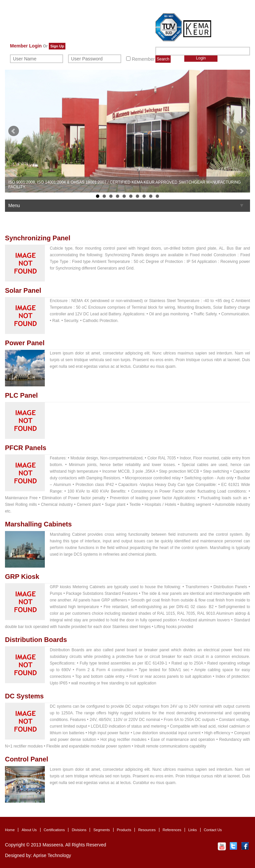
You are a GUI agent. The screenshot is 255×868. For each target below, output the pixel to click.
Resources (147, 830)
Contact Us (213, 830)
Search (163, 59)
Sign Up (57, 46)
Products (124, 830)
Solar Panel (23, 290)
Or (45, 46)
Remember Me (144, 59)
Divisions (79, 830)
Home (10, 830)
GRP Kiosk (22, 577)
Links (193, 830)
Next (241, 131)
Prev (14, 131)
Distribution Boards (36, 640)
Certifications (54, 830)
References (172, 830)
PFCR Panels (26, 448)
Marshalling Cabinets (38, 524)
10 (157, 196)
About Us (29, 830)
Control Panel (27, 759)
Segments (102, 830)
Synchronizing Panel (38, 238)
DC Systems (24, 696)
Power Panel (25, 343)
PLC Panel (21, 395)
